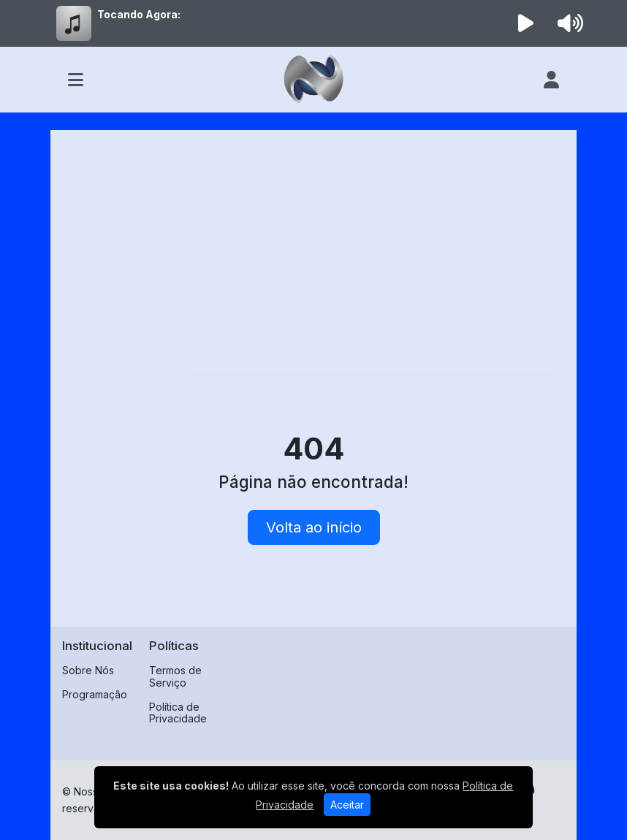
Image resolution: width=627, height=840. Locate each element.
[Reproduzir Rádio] (526, 23)
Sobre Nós (88, 670)
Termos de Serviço (175, 676)
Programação (95, 694)
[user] (551, 80)
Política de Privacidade (178, 713)
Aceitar (347, 805)
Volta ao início (314, 527)
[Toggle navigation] (76, 80)
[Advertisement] (313, 251)
